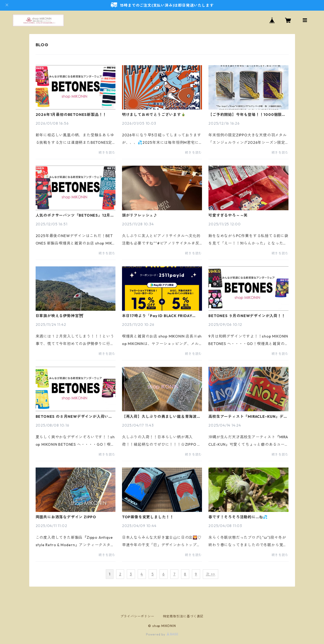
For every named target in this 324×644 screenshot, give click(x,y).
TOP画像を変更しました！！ (148, 517)
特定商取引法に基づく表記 (183, 616)
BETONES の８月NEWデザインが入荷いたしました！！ (74, 416)
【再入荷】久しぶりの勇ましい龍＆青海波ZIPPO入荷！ (159, 416)
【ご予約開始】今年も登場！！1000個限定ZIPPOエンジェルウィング (247, 115)
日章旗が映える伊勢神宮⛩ (60, 316)
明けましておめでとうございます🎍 (154, 115)
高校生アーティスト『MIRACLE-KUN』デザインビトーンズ (248, 416)
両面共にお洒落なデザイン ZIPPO (66, 517)
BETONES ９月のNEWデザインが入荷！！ (247, 316)
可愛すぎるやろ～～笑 (228, 215)
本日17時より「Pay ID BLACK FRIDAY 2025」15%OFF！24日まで (157, 316)
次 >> (211, 574)
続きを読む (107, 152)
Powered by (162, 634)
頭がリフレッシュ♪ (140, 215)
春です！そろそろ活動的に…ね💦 (238, 517)
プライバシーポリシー (137, 616)
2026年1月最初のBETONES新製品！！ (71, 115)
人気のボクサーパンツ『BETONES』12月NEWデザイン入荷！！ (73, 215)
